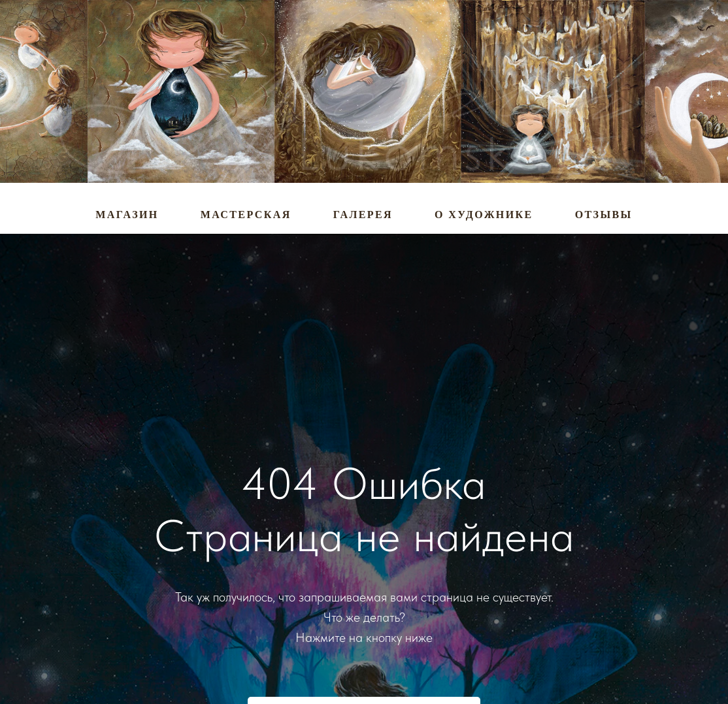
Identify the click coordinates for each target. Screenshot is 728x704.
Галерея (363, 215)
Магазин (127, 215)
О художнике (484, 215)
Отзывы (604, 215)
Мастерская (246, 215)
